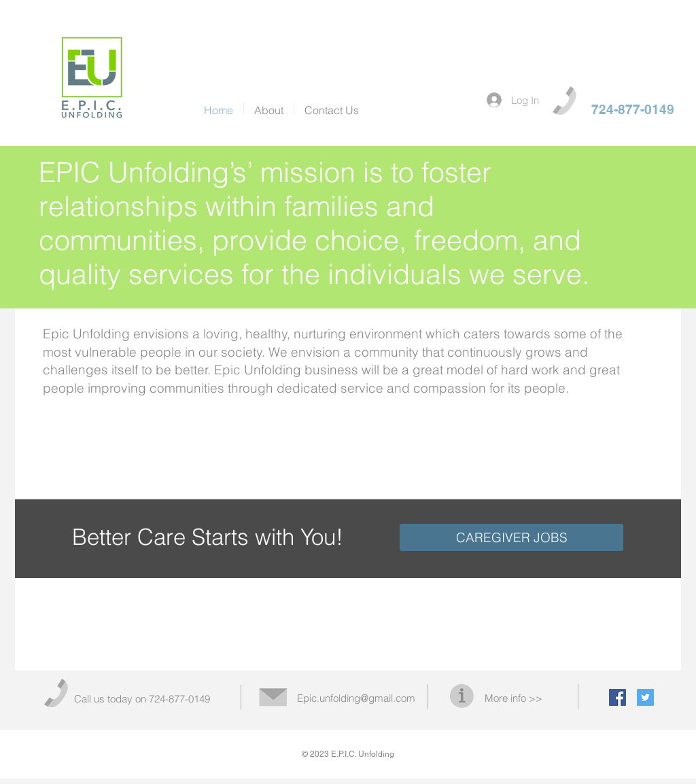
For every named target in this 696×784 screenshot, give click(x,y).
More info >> (514, 698)
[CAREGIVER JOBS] (511, 537)
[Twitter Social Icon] (645, 697)
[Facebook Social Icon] (617, 697)
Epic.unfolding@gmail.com (356, 698)
